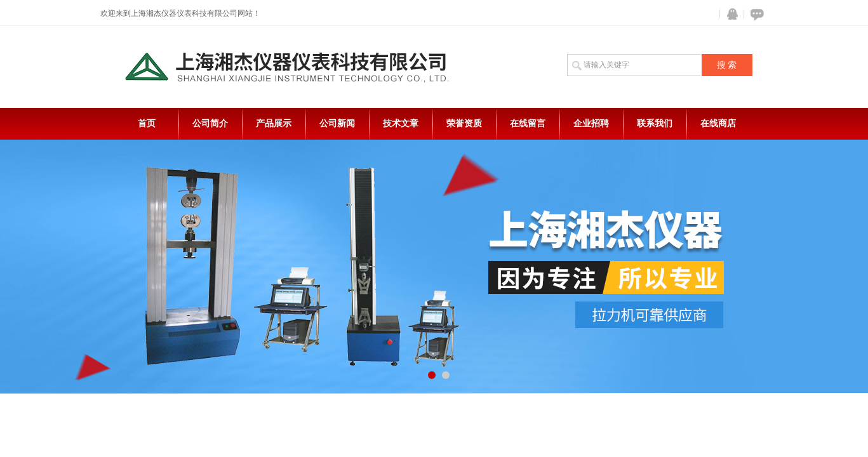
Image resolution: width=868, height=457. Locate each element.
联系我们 (655, 123)
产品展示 (274, 123)
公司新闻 (337, 123)
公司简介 (210, 123)
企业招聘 (591, 123)
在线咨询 (755, 14)
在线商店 (718, 123)
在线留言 (528, 123)
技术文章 (401, 123)
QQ (730, 14)
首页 (147, 123)
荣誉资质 (464, 123)
